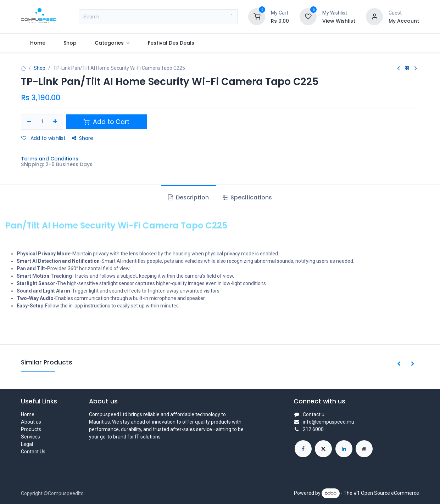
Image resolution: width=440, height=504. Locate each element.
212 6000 (313, 429)
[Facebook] (303, 449)
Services (30, 437)
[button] (399, 364)
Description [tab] (188, 197)
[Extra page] (364, 449)
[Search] (232, 17)
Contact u (314, 414)
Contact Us (33, 452)
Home (28, 414)
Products (31, 429)
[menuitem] (38, 43)
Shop (40, 68)
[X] (323, 449)
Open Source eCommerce (390, 493)
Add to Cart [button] (106, 122)
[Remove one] (29, 122)
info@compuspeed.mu (328, 422)
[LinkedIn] (344, 449)
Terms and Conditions (50, 159)
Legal (27, 444)
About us (31, 422)
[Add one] (55, 122)
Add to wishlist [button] (43, 138)
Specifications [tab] (247, 197)
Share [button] (83, 138)
